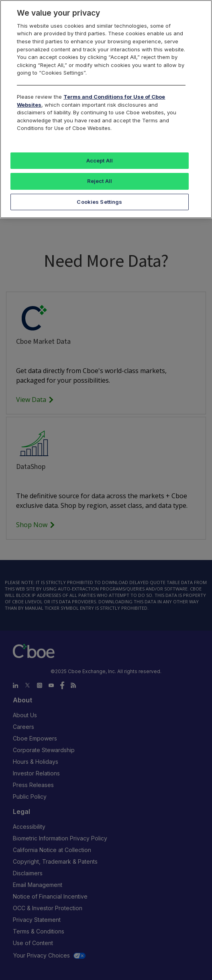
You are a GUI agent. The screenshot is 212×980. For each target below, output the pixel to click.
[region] (106, 109)
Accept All (100, 160)
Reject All (100, 181)
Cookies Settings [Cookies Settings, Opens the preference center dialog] (99, 202)
